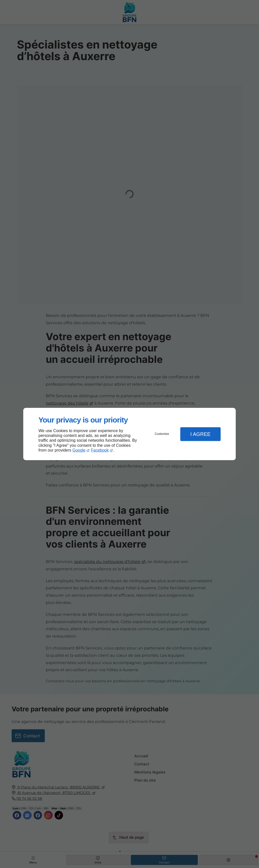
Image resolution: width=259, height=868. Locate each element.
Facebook (100, 450)
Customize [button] (162, 434)
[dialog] (129, 434)
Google (79, 450)
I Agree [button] (200, 434)
